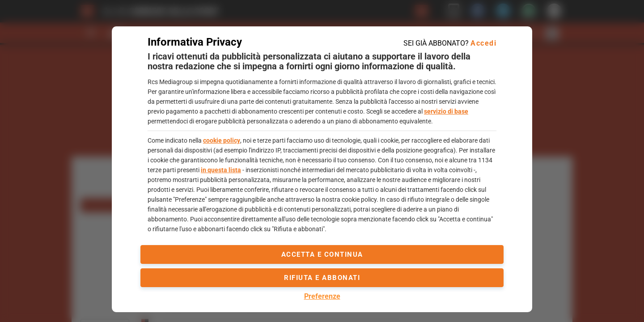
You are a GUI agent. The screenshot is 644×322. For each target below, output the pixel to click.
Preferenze (322, 296)
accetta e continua (322, 254)
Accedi (483, 43)
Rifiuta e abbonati (322, 278)
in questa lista (221, 170)
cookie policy (222, 140)
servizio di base (446, 111)
